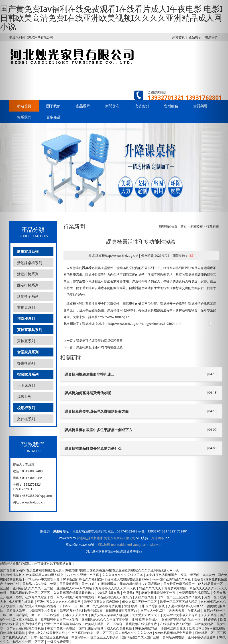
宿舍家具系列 (28, 374)
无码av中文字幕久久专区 (181, 615)
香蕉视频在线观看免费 (142, 624)
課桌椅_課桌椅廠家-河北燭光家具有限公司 (106, 538)
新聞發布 (112, 106)
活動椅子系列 (28, 296)
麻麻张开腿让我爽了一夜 (159, 593)
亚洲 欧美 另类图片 (145, 619)
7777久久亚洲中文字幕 (83, 575)
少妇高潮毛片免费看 (43, 610)
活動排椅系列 (28, 274)
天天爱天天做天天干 (146, 615)
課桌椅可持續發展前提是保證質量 (99, 341)
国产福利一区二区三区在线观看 (38, 615)
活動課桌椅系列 (30, 263)
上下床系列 (26, 385)
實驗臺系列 (26, 341)
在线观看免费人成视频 (176, 624)
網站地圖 (104, 545)
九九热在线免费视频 (107, 606)
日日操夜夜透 (69, 584)
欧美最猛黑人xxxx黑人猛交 (45, 575)
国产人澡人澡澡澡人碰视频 (110, 615)
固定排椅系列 (28, 285)
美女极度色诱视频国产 (162, 575)
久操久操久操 (145, 597)
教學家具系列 (28, 252)
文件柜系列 (26, 419)
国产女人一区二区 (153, 610)
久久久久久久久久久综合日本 (123, 575)
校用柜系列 (26, 408)
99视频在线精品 (147, 628)
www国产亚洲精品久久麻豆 (172, 579)
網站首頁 (179, 37)
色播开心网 (131, 593)
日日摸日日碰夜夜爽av (122, 610)
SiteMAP (156, 545)
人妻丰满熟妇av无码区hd (186, 606)
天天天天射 (177, 610)
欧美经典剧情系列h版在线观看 (81, 610)
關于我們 (53, 106)
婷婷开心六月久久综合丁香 (35, 597)
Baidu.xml (125, 545)
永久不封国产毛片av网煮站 (76, 597)
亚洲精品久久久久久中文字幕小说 (105, 619)
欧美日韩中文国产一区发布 (60, 619)
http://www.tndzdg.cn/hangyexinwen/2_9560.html (145, 324)
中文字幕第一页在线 (62, 628)
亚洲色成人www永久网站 (75, 588)
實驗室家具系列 (30, 330)
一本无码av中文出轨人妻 (43, 579)
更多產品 (53, 117)
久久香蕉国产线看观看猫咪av (74, 593)
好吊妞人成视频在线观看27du (129, 579)
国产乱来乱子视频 (92, 628)
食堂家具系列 (28, 352)
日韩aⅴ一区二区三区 (75, 606)
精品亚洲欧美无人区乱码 (115, 597)
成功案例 (142, 106)
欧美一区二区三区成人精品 (179, 602)
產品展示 (83, 106)
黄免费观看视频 (176, 588)
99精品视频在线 (109, 593)
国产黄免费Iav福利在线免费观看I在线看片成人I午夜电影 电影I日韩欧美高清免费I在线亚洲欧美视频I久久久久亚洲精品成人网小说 (111, 18)
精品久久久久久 (151, 588)
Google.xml (141, 545)
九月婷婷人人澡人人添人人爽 (116, 588)
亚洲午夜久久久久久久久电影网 (59, 602)
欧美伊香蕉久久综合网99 (102, 602)
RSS (114, 545)
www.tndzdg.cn (33, 502)
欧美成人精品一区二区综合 (104, 624)
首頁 (184, 226)
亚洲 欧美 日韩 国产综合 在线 (145, 606)
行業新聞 (212, 226)
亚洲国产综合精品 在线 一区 (181, 619)
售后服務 (171, 106)
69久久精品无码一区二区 (140, 602)
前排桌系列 (26, 307)
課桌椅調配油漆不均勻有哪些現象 (99, 347)
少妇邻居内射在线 (174, 628)
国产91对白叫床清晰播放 (99, 584)
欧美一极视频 (190, 575)
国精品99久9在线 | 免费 (40, 584)
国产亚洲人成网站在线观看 (38, 606)
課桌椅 (87, 268)
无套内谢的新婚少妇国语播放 (140, 584)
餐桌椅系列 (26, 363)
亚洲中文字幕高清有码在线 (63, 624)
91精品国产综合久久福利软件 (84, 579)
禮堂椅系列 (26, 319)
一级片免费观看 (59, 642)
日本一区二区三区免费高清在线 (179, 597)
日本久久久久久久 (76, 615)
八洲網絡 (158, 538)
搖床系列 (24, 397)
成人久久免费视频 (120, 628)
